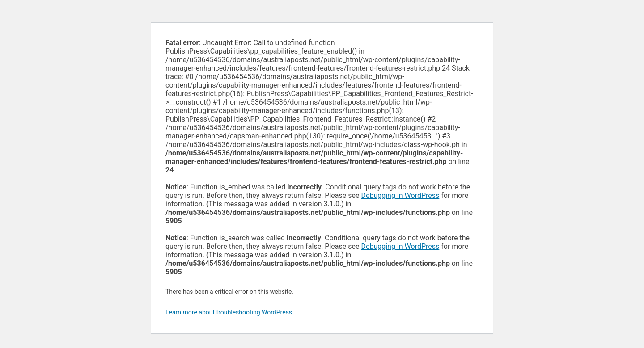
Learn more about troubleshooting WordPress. (230, 312)
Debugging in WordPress (400, 195)
